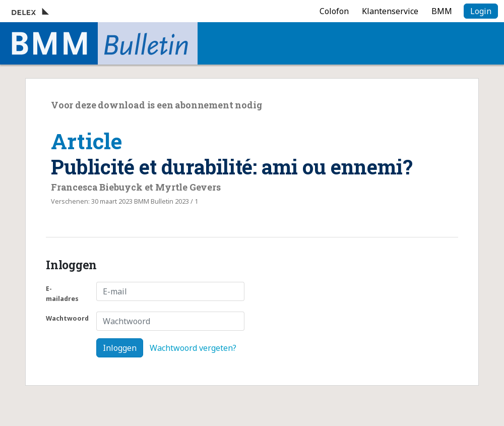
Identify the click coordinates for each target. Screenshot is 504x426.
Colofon (334, 11)
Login (481, 11)
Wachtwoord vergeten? (193, 348)
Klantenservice (390, 11)
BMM (442, 11)
